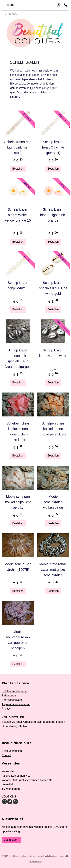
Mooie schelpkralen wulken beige (53, 502)
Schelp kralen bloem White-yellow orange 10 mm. (18, 218)
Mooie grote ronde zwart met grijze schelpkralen (53, 570)
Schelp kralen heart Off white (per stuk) (53, 147)
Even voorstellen (12, 751)
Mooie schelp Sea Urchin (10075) (18, 567)
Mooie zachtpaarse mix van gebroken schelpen (18, 640)
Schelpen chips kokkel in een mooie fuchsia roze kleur (18, 432)
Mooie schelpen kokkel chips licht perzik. (18, 502)
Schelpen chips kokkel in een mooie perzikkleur (53, 429)
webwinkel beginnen (50, 856)
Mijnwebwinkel (36, 862)
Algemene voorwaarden (16, 704)
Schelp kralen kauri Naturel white (53, 353)
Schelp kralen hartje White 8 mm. (18, 288)
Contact (6, 755)
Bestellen (18, 169)
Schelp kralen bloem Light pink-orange (53, 215)
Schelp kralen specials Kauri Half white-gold (53, 288)
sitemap (32, 856)
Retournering (10, 695)
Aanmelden (11, 840)
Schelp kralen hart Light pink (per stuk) (18, 147)
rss (38, 856)
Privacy (6, 709)
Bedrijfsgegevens (12, 700)
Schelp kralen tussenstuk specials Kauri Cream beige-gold (18, 358)
